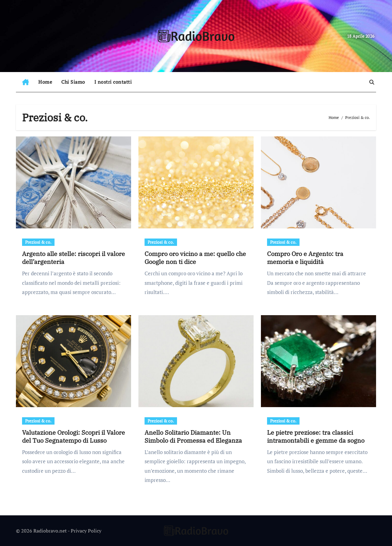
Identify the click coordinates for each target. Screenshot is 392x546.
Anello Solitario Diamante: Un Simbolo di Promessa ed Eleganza (193, 436)
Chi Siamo (73, 82)
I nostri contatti (113, 82)
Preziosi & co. (38, 242)
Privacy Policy (86, 531)
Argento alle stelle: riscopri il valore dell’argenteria (73, 258)
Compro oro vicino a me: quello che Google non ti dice (195, 258)
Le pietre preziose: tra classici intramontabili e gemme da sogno (316, 436)
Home (45, 82)
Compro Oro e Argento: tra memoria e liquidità (305, 258)
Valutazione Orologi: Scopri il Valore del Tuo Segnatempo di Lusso (73, 436)
